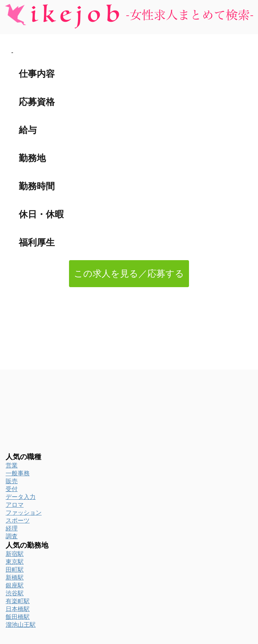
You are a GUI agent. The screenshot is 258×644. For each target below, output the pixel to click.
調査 (12, 536)
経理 (12, 528)
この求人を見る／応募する (129, 273)
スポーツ (18, 520)
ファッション (24, 513)
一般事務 (18, 473)
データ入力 (21, 497)
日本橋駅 (18, 609)
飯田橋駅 (18, 617)
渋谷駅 (15, 593)
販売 (12, 481)
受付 (12, 489)
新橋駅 (15, 577)
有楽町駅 (18, 601)
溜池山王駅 (21, 625)
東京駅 (15, 562)
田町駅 (15, 570)
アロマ (15, 505)
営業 (12, 465)
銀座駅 (15, 585)
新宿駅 (15, 554)
